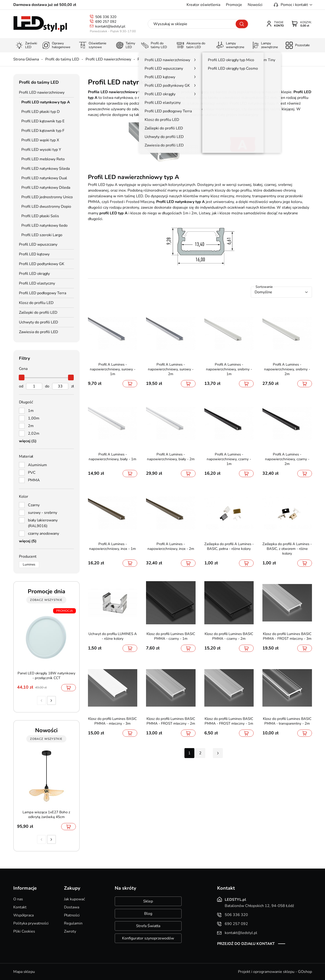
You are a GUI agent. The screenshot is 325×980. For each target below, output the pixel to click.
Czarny (34, 505)
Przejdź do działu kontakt (246, 944)
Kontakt (20, 907)
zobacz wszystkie (46, 600)
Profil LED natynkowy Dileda (46, 188)
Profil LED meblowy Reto (43, 159)
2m (31, 426)
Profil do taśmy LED (62, 59)
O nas (18, 899)
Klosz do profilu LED (36, 303)
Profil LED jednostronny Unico (47, 197)
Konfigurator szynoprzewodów (148, 938)
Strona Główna (26, 59)
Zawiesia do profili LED (39, 332)
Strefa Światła (148, 926)
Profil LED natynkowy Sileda (46, 169)
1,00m (34, 418)
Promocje (234, 5)
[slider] (22, 377)
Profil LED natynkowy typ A (161, 59)
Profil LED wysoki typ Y (41, 150)
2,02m (34, 433)
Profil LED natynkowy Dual (44, 178)
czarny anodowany (43, 534)
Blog (148, 914)
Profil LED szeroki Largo (42, 235)
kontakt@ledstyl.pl (110, 26)
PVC (32, 473)
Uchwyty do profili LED (39, 322)
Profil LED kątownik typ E (43, 121)
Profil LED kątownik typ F (43, 131)
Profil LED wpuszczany (38, 244)
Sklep (148, 901)
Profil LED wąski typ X (40, 140)
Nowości (255, 5)
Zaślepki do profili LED (38, 313)
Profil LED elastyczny (37, 283)
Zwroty (70, 931)
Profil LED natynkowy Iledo (44, 225)
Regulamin (73, 923)
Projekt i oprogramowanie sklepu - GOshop (275, 972)
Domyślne (263, 292)
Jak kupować (74, 899)
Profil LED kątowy (34, 254)
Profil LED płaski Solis (40, 216)
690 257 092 (106, 22)
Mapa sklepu (24, 972)
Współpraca (23, 915)
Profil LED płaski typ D (41, 112)
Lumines (29, 564)
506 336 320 (106, 17)
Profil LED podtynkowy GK (42, 264)
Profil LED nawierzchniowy (108, 59)
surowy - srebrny (43, 513)
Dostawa (72, 907)
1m (31, 411)
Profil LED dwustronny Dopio (46, 207)
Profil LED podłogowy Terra (43, 293)
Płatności (72, 915)
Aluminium (37, 465)
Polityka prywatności (31, 923)
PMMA (34, 480)
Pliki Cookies (24, 931)
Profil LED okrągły (34, 274)
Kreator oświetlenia (203, 5)
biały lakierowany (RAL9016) (43, 523)
